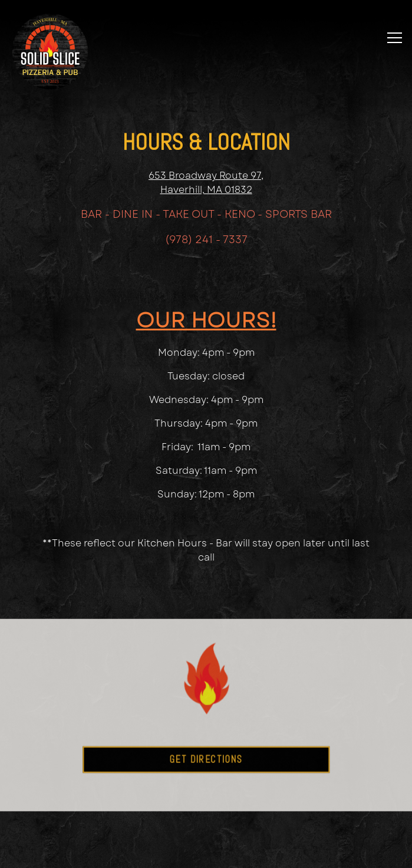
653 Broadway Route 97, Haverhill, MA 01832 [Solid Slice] (206, 183)
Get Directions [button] (206, 772)
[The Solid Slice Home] (50, 51)
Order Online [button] (206, 820)
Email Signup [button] (206, 852)
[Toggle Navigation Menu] (395, 38)
